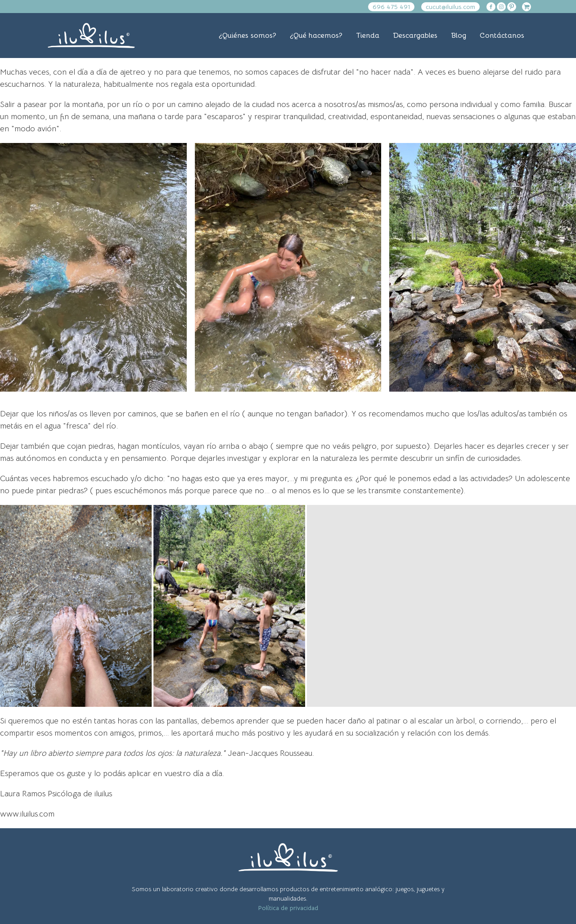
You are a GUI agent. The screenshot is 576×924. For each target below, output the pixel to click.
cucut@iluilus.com (450, 7)
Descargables (415, 36)
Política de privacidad (288, 908)
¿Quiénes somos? (247, 36)
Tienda (368, 36)
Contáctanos (502, 36)
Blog (459, 36)
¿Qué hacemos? (316, 36)
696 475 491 (391, 7)
